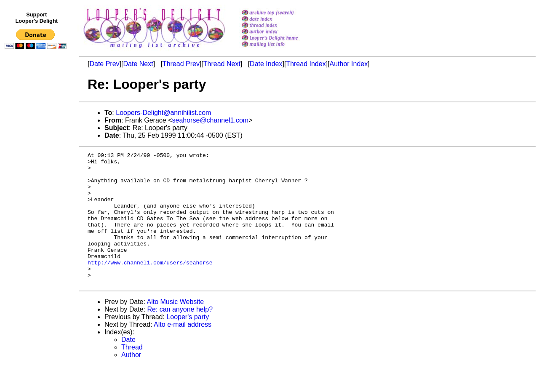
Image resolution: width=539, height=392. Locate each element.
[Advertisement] (37, 226)
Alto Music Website (176, 328)
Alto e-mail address (183, 351)
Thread (132, 374)
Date (128, 366)
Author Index (349, 64)
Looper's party (188, 343)
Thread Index (306, 64)
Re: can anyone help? (180, 336)
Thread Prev (181, 64)
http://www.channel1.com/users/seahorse (150, 285)
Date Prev (104, 64)
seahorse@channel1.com (211, 120)
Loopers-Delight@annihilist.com (163, 113)
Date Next (138, 64)
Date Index (266, 64)
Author (131, 381)
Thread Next (222, 64)
